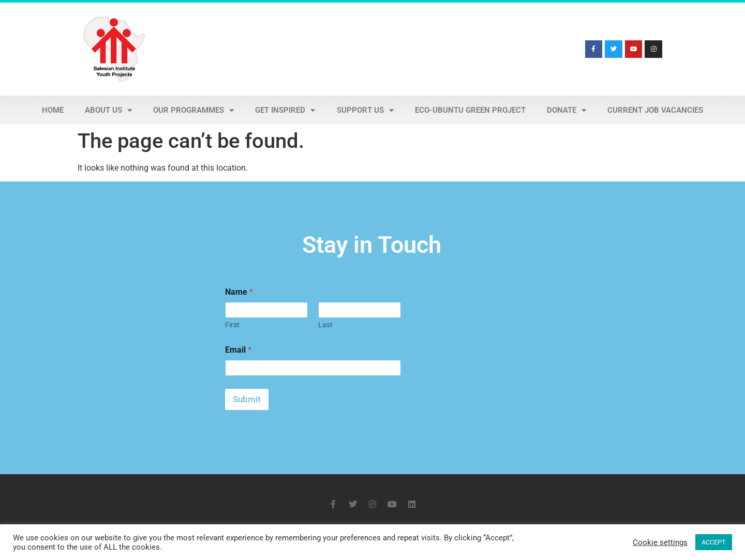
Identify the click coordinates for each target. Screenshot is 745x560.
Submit (247, 399)
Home (53, 110)
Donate (567, 110)
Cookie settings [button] (660, 542)
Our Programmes (193, 110)
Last (325, 325)
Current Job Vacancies (655, 110)
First (232, 325)
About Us (108, 110)
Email (238, 350)
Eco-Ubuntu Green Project (470, 110)
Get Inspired (285, 110)
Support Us (365, 110)
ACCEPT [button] (714, 542)
